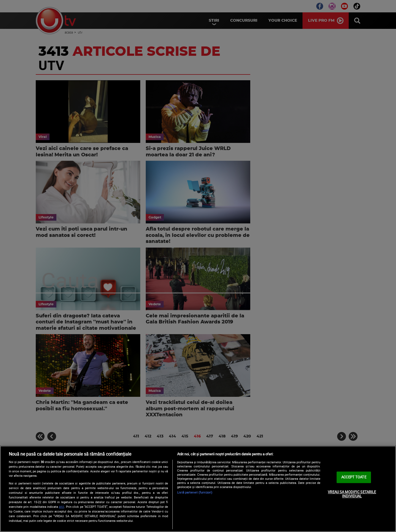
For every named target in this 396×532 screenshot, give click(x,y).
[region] (198, 489)
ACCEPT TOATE (354, 477)
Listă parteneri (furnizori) (195, 492)
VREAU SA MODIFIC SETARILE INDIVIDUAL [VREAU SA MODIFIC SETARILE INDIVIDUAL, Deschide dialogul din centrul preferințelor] (352, 494)
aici (61, 507)
